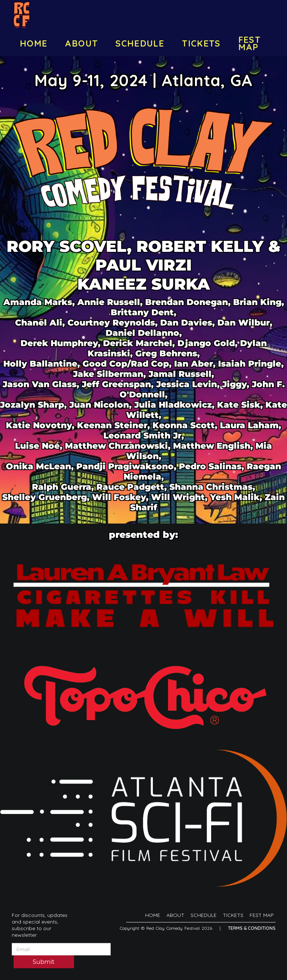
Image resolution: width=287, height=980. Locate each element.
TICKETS (201, 43)
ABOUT (81, 43)
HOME (34, 43)
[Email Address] (61, 949)
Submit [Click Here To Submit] (44, 962)
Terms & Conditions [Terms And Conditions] (252, 928)
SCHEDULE (140, 43)
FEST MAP (249, 43)
